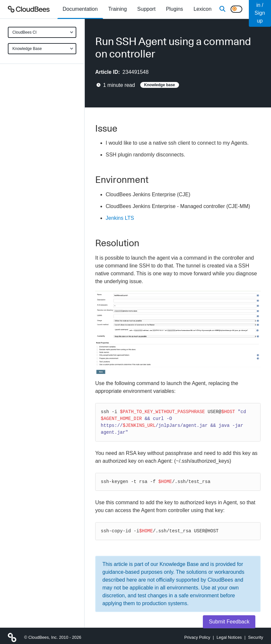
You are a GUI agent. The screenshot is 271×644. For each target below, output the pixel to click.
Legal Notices (229, 637)
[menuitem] (80, 9)
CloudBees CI (24, 32)
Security (256, 637)
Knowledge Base (27, 49)
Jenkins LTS (120, 218)
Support (146, 9)
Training (118, 9)
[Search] (222, 9)
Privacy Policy (197, 637)
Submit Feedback (229, 622)
